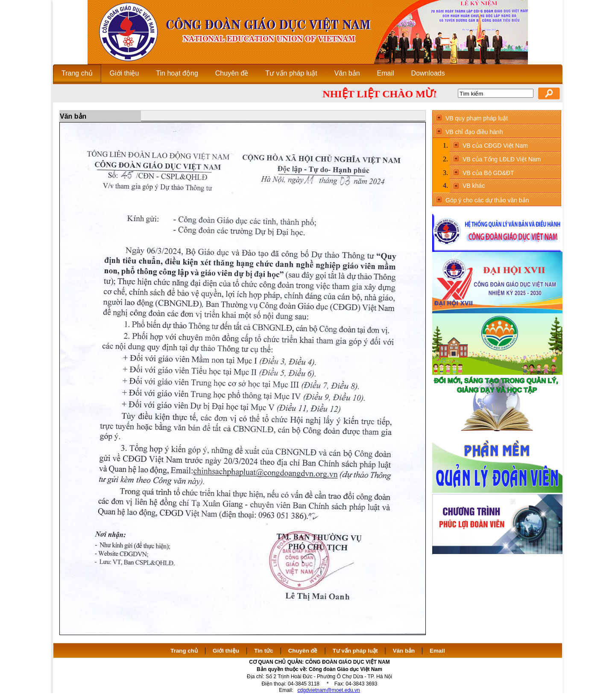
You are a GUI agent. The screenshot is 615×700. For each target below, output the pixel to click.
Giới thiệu (226, 651)
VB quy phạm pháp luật (477, 118)
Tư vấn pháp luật (355, 651)
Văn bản (405, 651)
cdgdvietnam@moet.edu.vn (329, 690)
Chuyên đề (303, 651)
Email (437, 651)
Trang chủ (184, 651)
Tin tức (264, 651)
